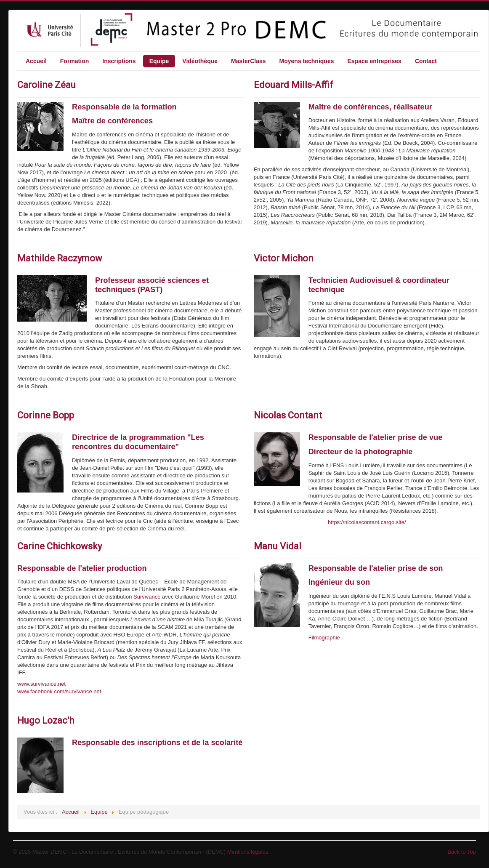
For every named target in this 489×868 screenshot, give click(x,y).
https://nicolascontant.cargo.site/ (367, 522)
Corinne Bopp (46, 415)
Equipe (159, 61)
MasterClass (248, 61)
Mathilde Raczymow (60, 258)
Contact (426, 61)
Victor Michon (284, 258)
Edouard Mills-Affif (294, 85)
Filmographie (324, 638)
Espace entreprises (374, 61)
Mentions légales (248, 852)
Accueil (36, 61)
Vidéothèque (200, 61)
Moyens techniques (307, 61)
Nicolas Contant (288, 415)
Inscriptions (119, 61)
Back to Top (462, 852)
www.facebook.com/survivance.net (59, 691)
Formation (74, 61)
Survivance (147, 597)
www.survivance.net (41, 684)
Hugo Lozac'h (46, 720)
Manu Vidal (278, 546)
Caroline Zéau (47, 85)
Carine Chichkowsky (60, 546)
